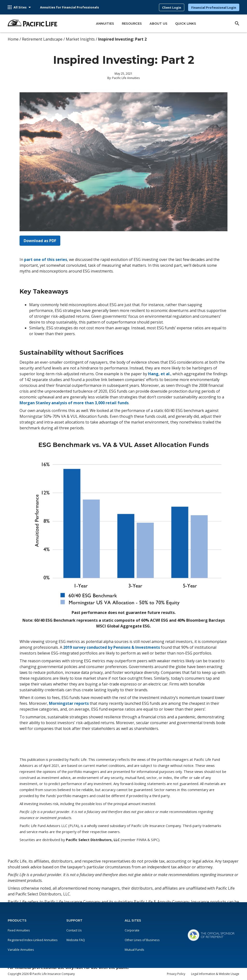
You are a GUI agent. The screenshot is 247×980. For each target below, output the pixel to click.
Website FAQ (76, 940)
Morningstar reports (69, 703)
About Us (158, 24)
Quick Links (186, 24)
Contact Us (74, 930)
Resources (132, 24)
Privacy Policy (176, 974)
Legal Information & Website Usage (215, 974)
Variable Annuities (21, 950)
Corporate (132, 930)
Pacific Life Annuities (126, 78)
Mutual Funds (134, 950)
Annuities (105, 24)
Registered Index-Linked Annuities (33, 940)
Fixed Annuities (19, 930)
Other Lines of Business (142, 940)
